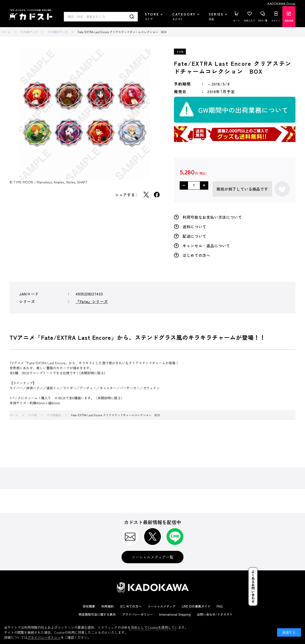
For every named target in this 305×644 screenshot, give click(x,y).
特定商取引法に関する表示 (97, 614)
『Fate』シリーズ (92, 301)
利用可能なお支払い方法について (212, 217)
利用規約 (107, 606)
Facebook (157, 195)
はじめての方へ (196, 255)
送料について (194, 227)
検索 (132, 17)
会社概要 (89, 606)
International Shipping (175, 614)
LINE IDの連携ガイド (196, 606)
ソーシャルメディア (162, 606)
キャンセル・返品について (206, 246)
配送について (194, 236)
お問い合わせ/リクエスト (215, 614)
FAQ (220, 606)
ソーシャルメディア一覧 (152, 557)
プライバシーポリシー (137, 614)
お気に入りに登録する (282, 189)
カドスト (31, 15)
